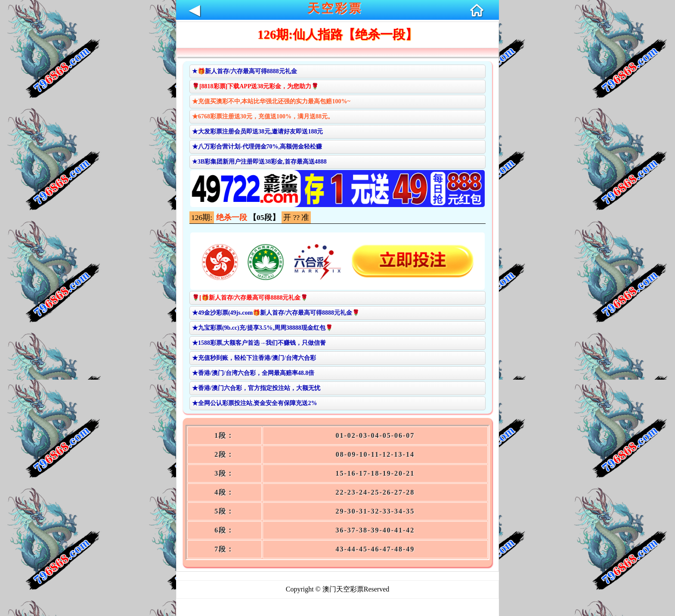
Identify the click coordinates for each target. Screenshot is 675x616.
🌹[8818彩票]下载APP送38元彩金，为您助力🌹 (255, 86)
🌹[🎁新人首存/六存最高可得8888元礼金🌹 (250, 298)
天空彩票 (335, 8)
